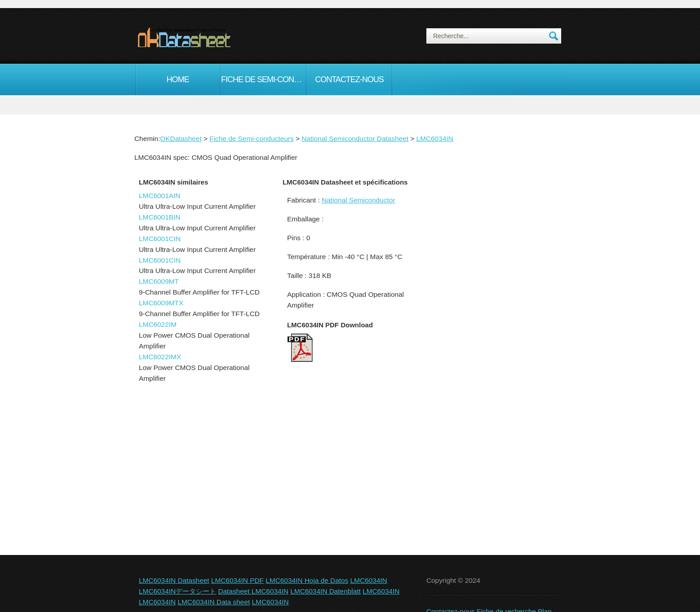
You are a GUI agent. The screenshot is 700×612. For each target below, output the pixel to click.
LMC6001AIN (159, 196)
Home (178, 79)
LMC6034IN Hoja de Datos (307, 580)
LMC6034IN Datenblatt (326, 591)
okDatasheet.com (205, 37)
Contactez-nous (349, 79)
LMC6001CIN (160, 239)
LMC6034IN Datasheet (174, 580)
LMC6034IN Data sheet (214, 602)
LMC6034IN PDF (237, 580)
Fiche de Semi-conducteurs (264, 79)
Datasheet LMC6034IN (253, 591)
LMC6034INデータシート (177, 591)
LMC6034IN (435, 139)
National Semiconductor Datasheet (355, 139)
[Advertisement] (492, 330)
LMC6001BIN (159, 217)
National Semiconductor (358, 200)
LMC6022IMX (160, 357)
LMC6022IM (158, 324)
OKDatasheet (181, 139)
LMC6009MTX (161, 303)
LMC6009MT (159, 281)
